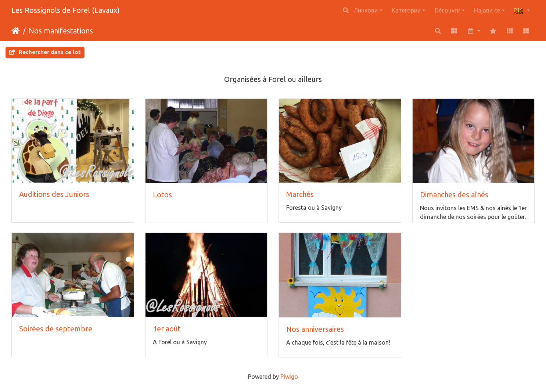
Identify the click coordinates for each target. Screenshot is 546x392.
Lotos (162, 195)
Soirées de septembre (56, 329)
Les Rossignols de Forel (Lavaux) (66, 10)
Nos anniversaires (315, 329)
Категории (406, 10)
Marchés (300, 194)
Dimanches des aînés (454, 195)
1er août (167, 329)
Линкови (366, 10)
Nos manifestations (61, 31)
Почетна (16, 31)
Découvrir (448, 10)
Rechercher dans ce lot (45, 52)
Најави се (487, 10)
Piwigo (289, 377)
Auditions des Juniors (54, 194)
